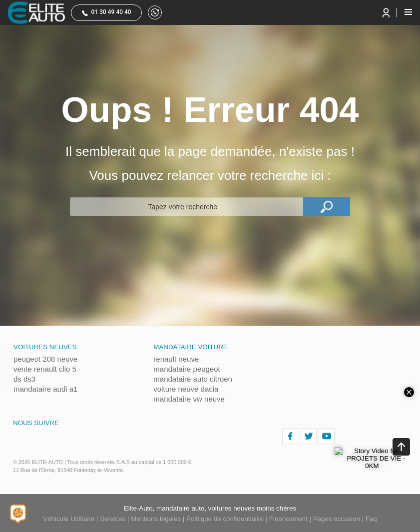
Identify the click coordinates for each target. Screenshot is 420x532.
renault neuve (176, 359)
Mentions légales (156, 519)
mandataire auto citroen (193, 379)
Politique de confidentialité (225, 519)
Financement (288, 519)
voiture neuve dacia (186, 389)
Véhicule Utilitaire (69, 519)
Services (113, 519)
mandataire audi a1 (45, 389)
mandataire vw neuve (189, 399)
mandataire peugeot (187, 369)
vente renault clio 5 (45, 369)
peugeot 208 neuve (45, 359)
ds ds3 (24, 379)
